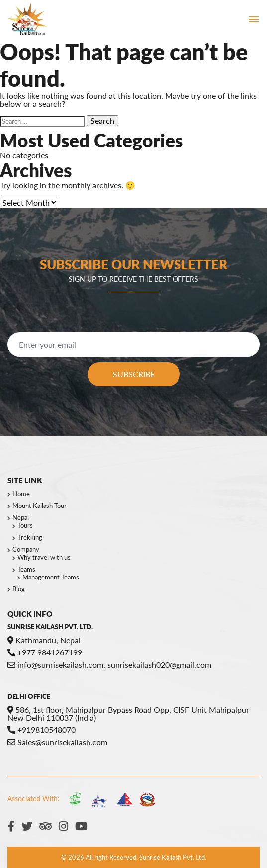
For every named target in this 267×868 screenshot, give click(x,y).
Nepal (21, 517)
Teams (26, 569)
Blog (19, 589)
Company (26, 549)
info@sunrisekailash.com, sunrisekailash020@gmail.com (109, 665)
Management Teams (51, 577)
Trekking (30, 537)
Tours (25, 525)
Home (21, 494)
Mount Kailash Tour (40, 506)
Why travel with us (44, 557)
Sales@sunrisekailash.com (57, 742)
